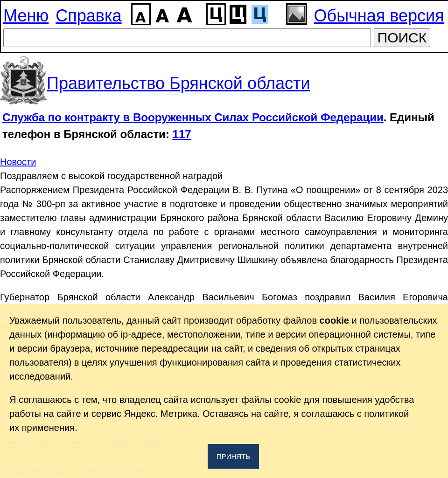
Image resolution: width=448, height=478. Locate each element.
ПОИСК (402, 38)
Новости (18, 162)
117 (182, 134)
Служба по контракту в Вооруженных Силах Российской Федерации (193, 117)
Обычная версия (379, 16)
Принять (233, 456)
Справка (88, 16)
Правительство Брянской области (178, 83)
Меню (26, 16)
